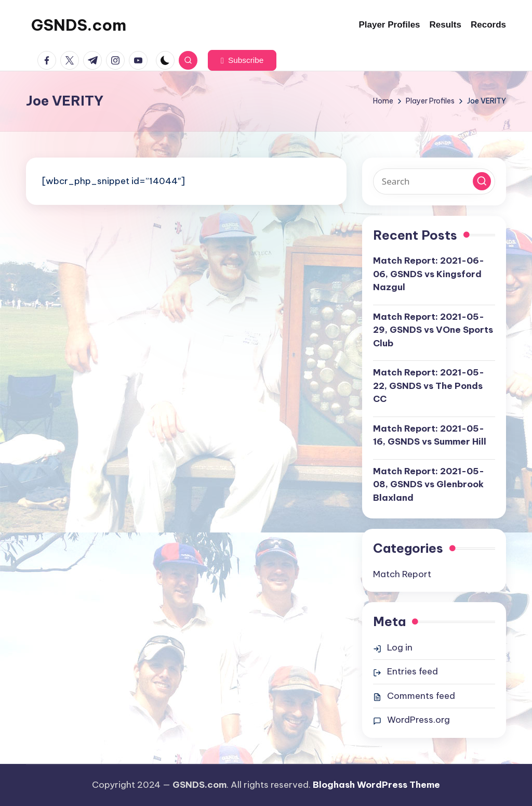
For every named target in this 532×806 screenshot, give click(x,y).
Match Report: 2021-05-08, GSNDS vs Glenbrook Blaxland (429, 484)
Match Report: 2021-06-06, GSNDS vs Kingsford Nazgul (429, 274)
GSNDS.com (79, 25)
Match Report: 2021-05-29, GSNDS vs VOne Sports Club (433, 330)
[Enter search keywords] (434, 181)
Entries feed (413, 671)
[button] (242, 60)
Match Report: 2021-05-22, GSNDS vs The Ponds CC (429, 386)
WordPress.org (418, 720)
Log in (400, 647)
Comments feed (421, 696)
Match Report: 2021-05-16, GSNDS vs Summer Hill (430, 435)
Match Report (402, 574)
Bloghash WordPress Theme (376, 785)
